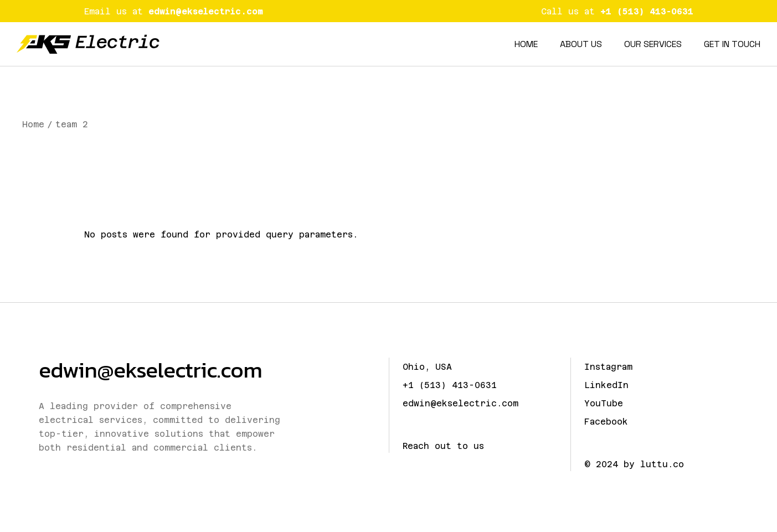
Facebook (606, 422)
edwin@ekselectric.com (150, 370)
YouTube (604, 403)
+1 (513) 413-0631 (450, 385)
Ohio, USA (427, 367)
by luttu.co (654, 464)
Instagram (608, 367)
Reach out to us (443, 446)
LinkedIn (606, 385)
